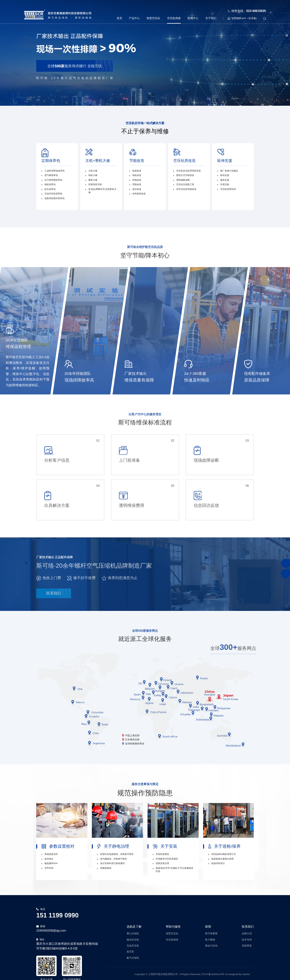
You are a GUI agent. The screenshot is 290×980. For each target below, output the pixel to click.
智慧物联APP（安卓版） (243, 13)
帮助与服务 (173, 925)
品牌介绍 (247, 932)
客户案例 (210, 938)
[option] (62, 840)
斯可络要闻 (211, 932)
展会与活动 (211, 944)
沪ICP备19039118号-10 (215, 973)
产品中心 (134, 13)
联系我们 (248, 925)
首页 (119, 13)
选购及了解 (134, 925)
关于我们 (211, 13)
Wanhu (246, 973)
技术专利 (247, 938)
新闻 (208, 925)
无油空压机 (133, 944)
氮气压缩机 (133, 956)
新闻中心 (193, 13)
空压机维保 (174, 13)
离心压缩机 (133, 932)
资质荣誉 (247, 944)
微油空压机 (133, 938)
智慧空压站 (153, 13)
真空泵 (130, 950)
